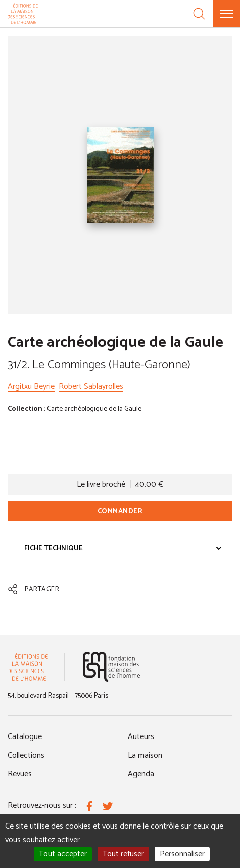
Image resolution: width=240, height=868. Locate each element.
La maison (145, 755)
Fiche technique (123, 549)
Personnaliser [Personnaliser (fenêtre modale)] (182, 854)
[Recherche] (199, 14)
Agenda (141, 774)
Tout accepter (63, 854)
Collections (26, 755)
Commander (120, 512)
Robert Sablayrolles (91, 387)
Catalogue (25, 737)
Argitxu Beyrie (31, 387)
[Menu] (226, 14)
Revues (20, 774)
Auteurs (141, 737)
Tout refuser (123, 854)
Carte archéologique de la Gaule (94, 409)
